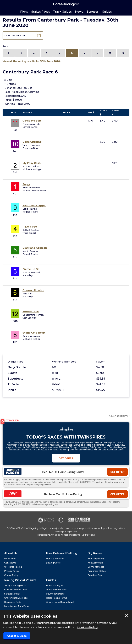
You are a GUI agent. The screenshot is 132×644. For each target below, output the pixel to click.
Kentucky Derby (96, 559)
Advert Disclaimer (119, 416)
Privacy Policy (12, 571)
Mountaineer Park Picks (17, 606)
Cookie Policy (11, 575)
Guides (107, 12)
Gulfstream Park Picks (16, 590)
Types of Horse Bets (56, 590)
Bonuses (92, 12)
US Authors (10, 559)
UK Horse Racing (13, 567)
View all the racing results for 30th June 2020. (32, 61)
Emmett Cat (31, 311)
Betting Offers (53, 563)
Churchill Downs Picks (16, 598)
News (79, 12)
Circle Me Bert (32, 121)
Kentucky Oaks (95, 563)
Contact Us (10, 563)
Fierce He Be (31, 269)
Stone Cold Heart (34, 333)
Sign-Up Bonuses (55, 559)
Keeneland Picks (13, 602)
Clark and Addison (35, 248)
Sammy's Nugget (34, 205)
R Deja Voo (30, 227)
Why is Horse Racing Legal (60, 602)
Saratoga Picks (12, 594)
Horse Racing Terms (56, 598)
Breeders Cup (95, 575)
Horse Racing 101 (55, 585)
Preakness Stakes (97, 571)
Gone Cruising (32, 142)
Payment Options (55, 594)
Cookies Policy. (88, 627)
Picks (24, 12)
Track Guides (62, 12)
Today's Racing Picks (15, 585)
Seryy (26, 184)
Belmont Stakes (96, 567)
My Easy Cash (32, 163)
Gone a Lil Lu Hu (33, 290)
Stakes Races (41, 12)
